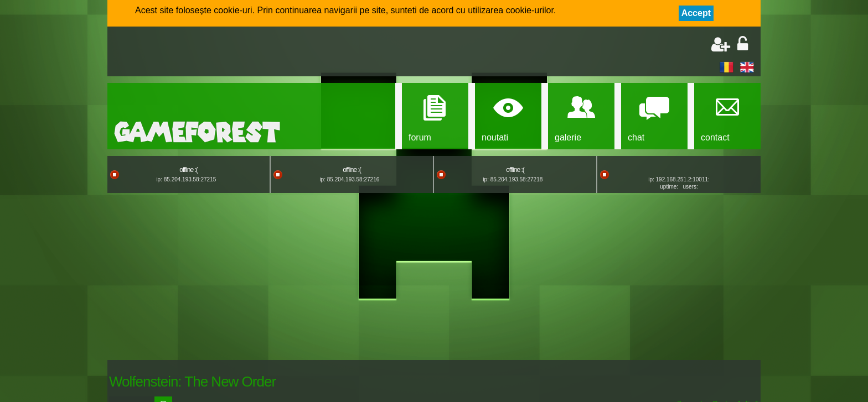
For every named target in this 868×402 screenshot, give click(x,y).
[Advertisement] (244, 53)
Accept (696, 13)
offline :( (188, 170)
